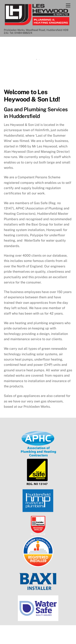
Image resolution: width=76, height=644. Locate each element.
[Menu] (68, 6)
